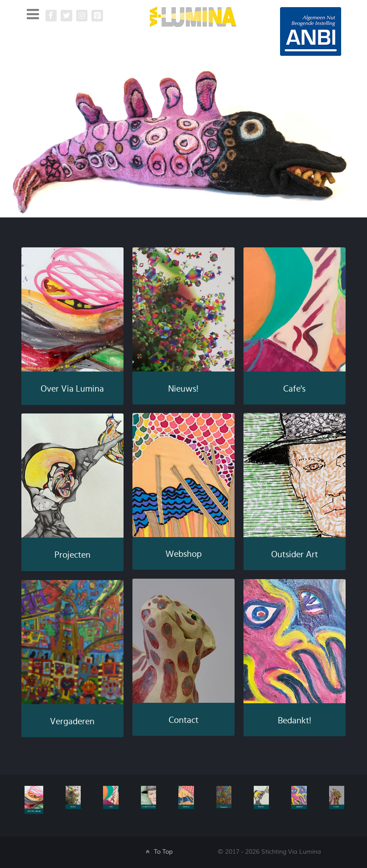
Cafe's (294, 389)
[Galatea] (311, 31)
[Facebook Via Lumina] (51, 16)
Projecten (72, 555)
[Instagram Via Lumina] (82, 16)
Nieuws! (183, 389)
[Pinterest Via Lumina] (97, 16)
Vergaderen (72, 722)
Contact (183, 720)
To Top (158, 852)
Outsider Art (295, 555)
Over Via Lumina (72, 389)
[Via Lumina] (193, 16)
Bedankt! (295, 721)
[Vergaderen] (224, 796)
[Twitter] (66, 16)
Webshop (183, 554)
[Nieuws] (73, 797)
